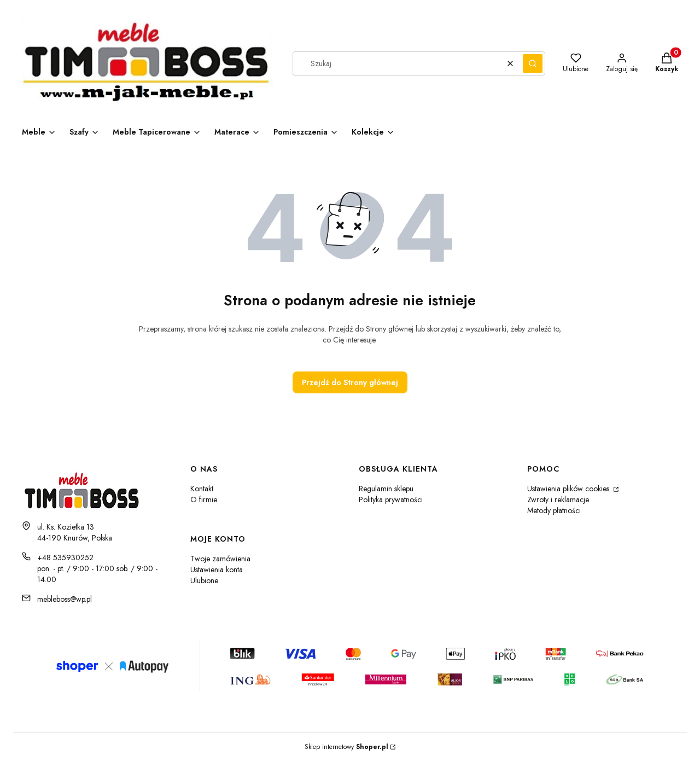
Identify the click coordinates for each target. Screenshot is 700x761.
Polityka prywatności (391, 499)
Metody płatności (554, 510)
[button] (533, 63)
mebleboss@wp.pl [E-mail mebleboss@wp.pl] (65, 599)
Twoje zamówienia (220, 559)
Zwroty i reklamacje (558, 499)
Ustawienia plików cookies (569, 489)
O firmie (204, 499)
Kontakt (202, 489)
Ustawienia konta (217, 570)
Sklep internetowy (346, 747)
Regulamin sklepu (386, 489)
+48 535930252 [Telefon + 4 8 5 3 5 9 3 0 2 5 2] (65, 557)
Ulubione (204, 580)
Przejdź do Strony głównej (350, 382)
